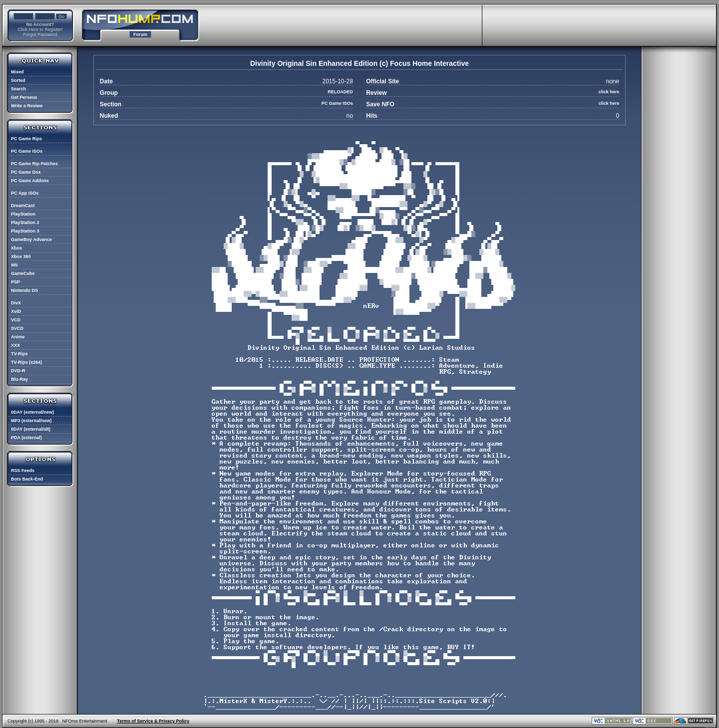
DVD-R (18, 371)
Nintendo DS (24, 290)
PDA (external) (26, 438)
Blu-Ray (19, 379)
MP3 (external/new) (31, 421)
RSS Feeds (23, 471)
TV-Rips (19, 354)
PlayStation (23, 214)
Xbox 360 (21, 256)
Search (18, 89)
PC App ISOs (25, 193)
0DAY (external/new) (32, 412)
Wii (14, 265)
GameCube (23, 273)
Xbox (16, 248)
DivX (16, 303)
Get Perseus (24, 97)
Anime (18, 337)
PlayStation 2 (25, 223)
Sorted (18, 80)
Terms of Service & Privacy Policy (153, 721)
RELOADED (340, 92)
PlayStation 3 (25, 231)
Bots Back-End (27, 479)
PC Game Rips (26, 139)
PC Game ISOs (27, 151)
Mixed (17, 72)
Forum (140, 34)
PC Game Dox (26, 172)
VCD (16, 320)
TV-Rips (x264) (26, 362)
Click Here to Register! (40, 29)
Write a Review (27, 106)
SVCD (17, 328)
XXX (15, 345)
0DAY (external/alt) (31, 429)
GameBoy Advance (31, 240)
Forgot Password (40, 34)
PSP (15, 282)
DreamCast (23, 206)
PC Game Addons (30, 181)
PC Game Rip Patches (34, 164)
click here (609, 92)
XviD (16, 311)
